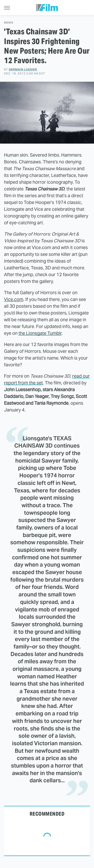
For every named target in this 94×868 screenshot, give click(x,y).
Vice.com (14, 299)
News (9, 23)
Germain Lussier (23, 69)
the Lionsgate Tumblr (40, 333)
